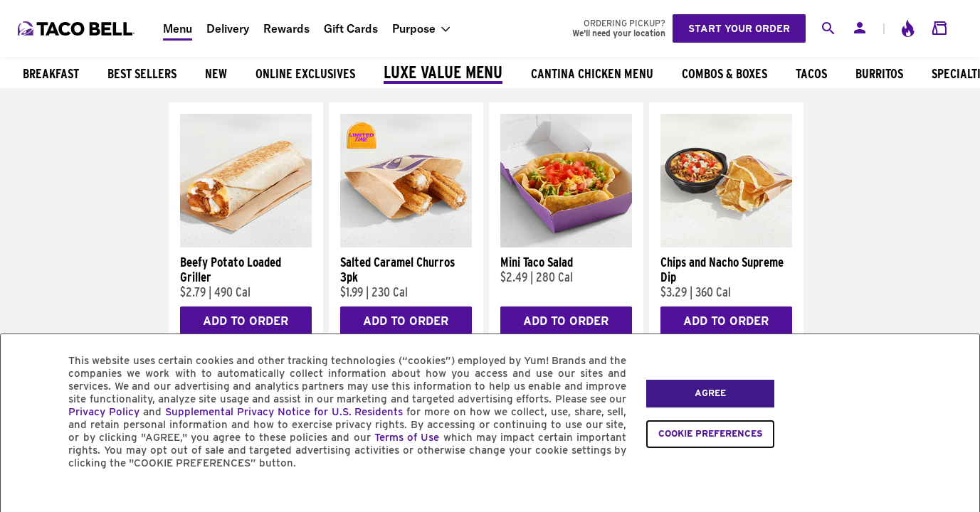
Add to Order (246, 321)
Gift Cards (351, 28)
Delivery (228, 28)
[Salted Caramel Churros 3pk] (406, 244)
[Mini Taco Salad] (566, 244)
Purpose (414, 28)
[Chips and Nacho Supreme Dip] (726, 244)
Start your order (739, 28)
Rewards (286, 28)
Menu (178, 28)
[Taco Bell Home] (78, 28)
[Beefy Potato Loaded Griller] (246, 244)
